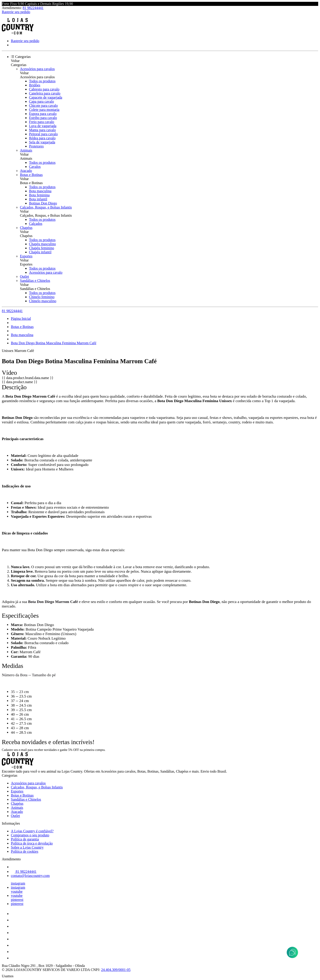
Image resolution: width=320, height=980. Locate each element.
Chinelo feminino (42, 297)
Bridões (35, 85)
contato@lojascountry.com (30, 876)
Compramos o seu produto (30, 835)
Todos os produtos (42, 81)
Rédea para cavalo (42, 138)
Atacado (26, 171)
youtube (17, 891)
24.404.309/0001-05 (116, 970)
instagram (18, 883)
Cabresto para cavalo (44, 89)
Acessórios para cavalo (46, 272)
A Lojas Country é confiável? (32, 831)
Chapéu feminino (42, 248)
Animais (26, 150)
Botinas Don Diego (43, 203)
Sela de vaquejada (42, 142)
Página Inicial (21, 319)
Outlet (24, 276)
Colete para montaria (44, 110)
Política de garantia (25, 839)
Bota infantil (38, 199)
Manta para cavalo (42, 130)
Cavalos (35, 167)
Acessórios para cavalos (37, 69)
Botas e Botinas (31, 175)
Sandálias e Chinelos (35, 281)
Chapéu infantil (40, 252)
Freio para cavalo (42, 122)
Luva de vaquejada (43, 126)
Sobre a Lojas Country (27, 847)
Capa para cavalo (41, 101)
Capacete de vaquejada (46, 97)
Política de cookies (25, 851)
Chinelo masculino (43, 301)
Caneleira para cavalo (45, 93)
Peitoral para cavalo (43, 134)
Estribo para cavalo (43, 118)
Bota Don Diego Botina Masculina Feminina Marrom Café (54, 343)
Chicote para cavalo (43, 106)
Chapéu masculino (42, 244)
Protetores (36, 146)
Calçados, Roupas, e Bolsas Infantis (46, 207)
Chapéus (26, 228)
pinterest (17, 900)
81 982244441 (33, 8)
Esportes (26, 256)
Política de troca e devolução (32, 843)
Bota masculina (40, 191)
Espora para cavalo (43, 114)
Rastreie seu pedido (16, 12)
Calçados (36, 224)
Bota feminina (39, 195)
